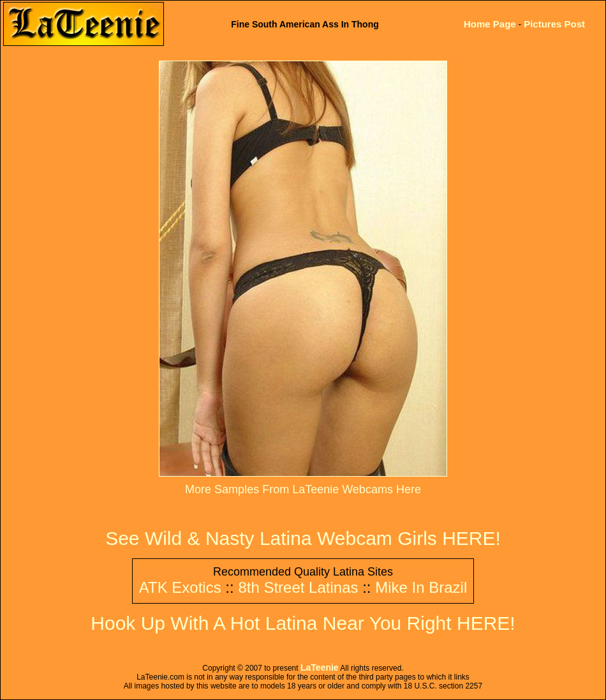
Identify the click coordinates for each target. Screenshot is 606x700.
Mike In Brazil (421, 587)
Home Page (490, 24)
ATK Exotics (180, 587)
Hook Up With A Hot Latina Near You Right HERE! (303, 623)
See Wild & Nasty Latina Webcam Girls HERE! (303, 538)
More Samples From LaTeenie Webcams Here (303, 489)
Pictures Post (554, 24)
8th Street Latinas (298, 587)
